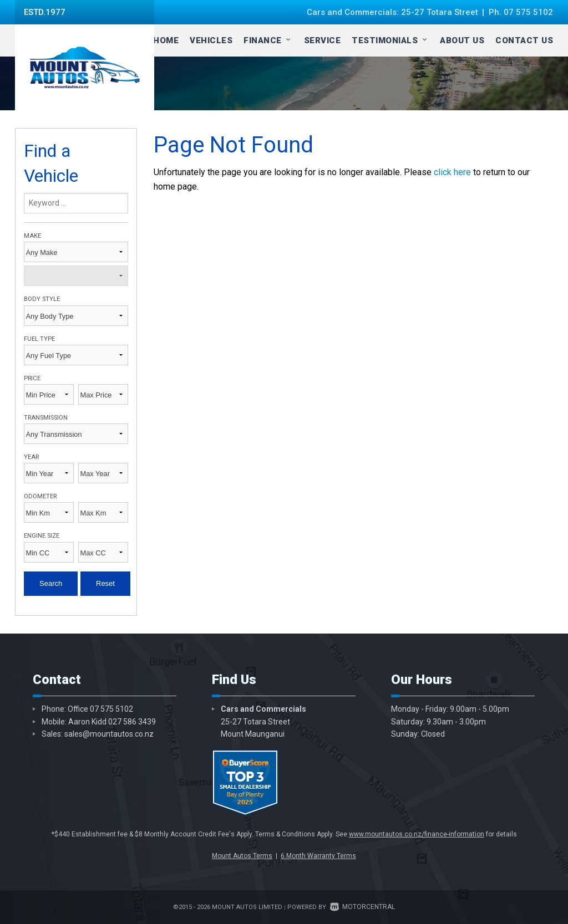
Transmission (46, 418)
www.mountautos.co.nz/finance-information (417, 834)
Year (31, 457)
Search (51, 583)
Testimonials (390, 40)
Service (323, 40)
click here (452, 172)
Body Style (42, 299)
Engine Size (42, 536)
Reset (105, 583)
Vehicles (211, 40)
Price (32, 378)
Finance (268, 40)
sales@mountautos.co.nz (109, 734)
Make (32, 236)
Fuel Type (39, 339)
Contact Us (524, 40)
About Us (462, 40)
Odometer (40, 496)
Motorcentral (362, 907)
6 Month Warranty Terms (318, 856)
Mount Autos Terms (242, 856)
